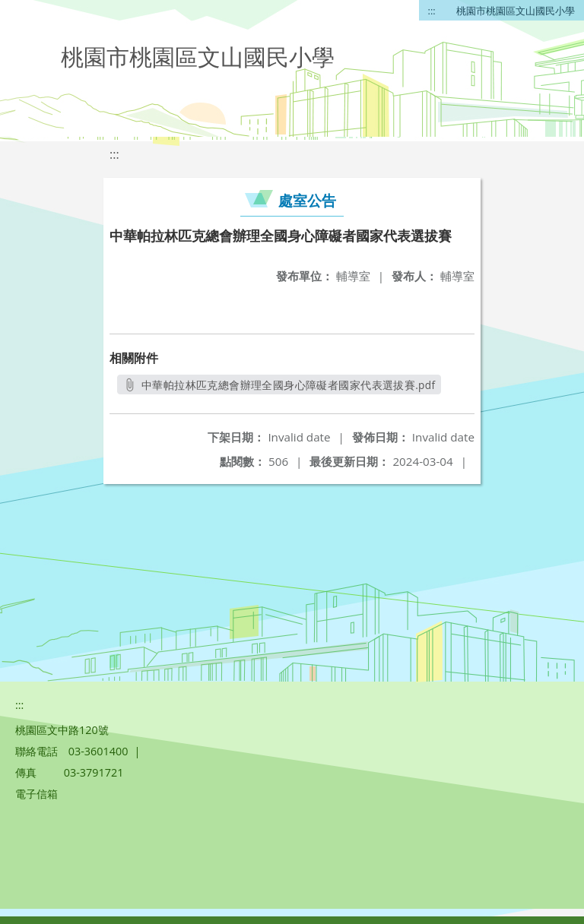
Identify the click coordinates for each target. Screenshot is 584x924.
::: (432, 11)
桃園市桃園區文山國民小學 (516, 11)
